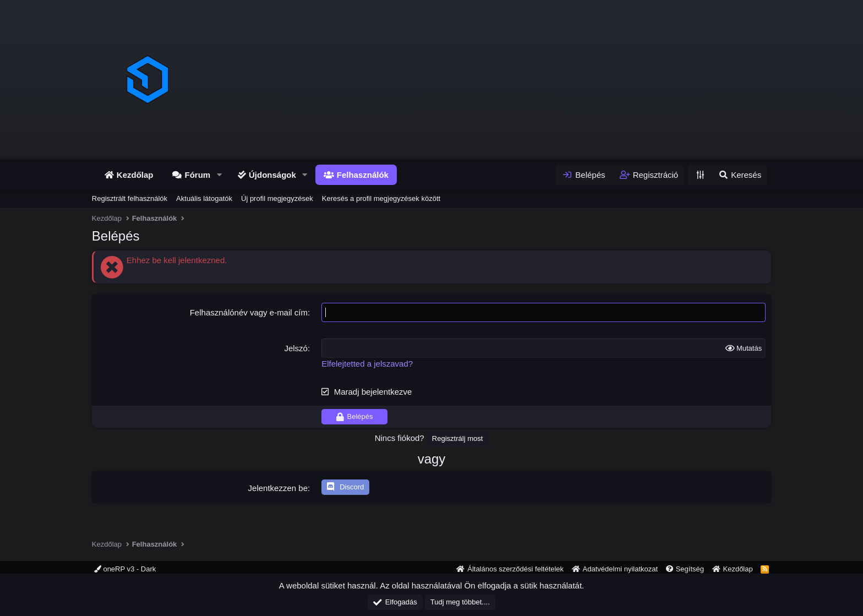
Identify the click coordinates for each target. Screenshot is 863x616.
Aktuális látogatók (204, 198)
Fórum (197, 175)
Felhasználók (363, 175)
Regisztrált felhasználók (130, 198)
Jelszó (296, 348)
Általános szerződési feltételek (515, 569)
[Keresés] (739, 175)
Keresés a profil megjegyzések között (381, 198)
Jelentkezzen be (278, 488)
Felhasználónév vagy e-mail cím (249, 312)
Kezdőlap (135, 175)
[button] (219, 175)
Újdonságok (272, 175)
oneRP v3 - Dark (125, 569)
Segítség (690, 569)
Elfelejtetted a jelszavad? (367, 364)
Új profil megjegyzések (277, 198)
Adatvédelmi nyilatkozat (621, 569)
